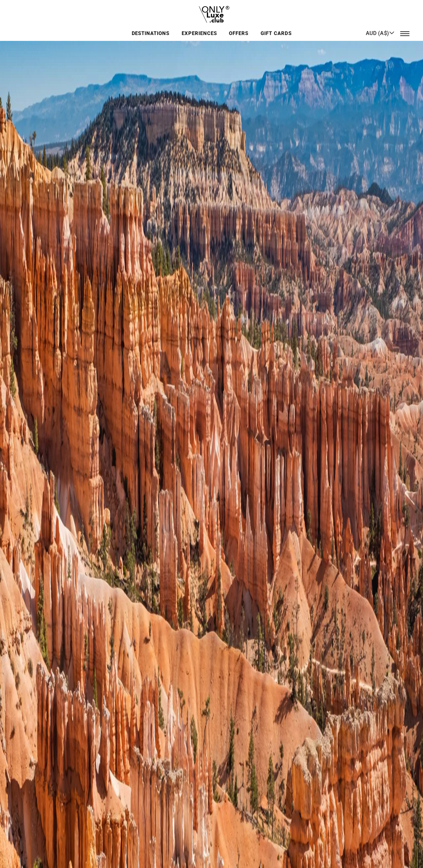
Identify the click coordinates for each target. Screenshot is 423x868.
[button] (380, 27)
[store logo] (212, 11)
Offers (239, 28)
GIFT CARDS (275, 28)
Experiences (200, 28)
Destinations (152, 28)
